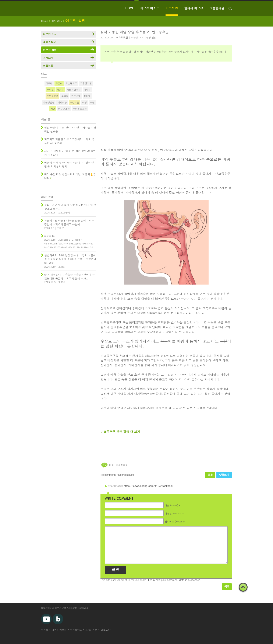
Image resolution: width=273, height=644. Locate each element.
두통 (92, 102)
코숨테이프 (71, 83)
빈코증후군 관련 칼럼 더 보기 (120, 432)
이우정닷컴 (60, 608)
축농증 (60, 90)
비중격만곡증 (74, 90)
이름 (171, 505)
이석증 (87, 90)
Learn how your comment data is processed (174, 580)
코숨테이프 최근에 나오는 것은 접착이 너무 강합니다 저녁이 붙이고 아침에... (69, 222)
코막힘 (65, 96)
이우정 (49, 83)
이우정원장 (49, 102)
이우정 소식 (50, 34)
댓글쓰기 (224, 475)
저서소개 (48, 58)
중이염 (87, 96)
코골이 (59, 83)
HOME (130, 8)
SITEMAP (106, 630)
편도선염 (76, 96)
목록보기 (227, 587)
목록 (210, 475)
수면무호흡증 (80, 109)
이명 (85, 102)
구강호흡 (75, 102)
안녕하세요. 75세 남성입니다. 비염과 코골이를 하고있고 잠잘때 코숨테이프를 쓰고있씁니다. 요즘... (70, 259)
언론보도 (48, 65)
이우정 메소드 (150, 8)
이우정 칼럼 (150, 37)
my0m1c (49, 236)
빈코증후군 (122, 465)
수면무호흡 (52, 96)
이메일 (173, 513)
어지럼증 (62, 102)
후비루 (50, 90)
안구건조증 (64, 109)
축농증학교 (49, 42)
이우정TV (172, 8)
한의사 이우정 (194, 8)
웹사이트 (175, 521)
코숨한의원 (217, 8)
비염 (111, 465)
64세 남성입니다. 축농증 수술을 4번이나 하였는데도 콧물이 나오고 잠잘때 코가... (70, 276)
